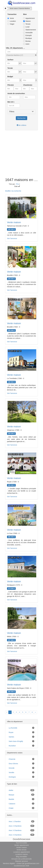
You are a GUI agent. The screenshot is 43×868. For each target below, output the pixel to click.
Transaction (12, 14)
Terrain (27, 24)
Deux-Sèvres (13, 764)
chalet (11, 808)
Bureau (27, 41)
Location (12, 21)
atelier (11, 790)
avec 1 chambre (15, 821)
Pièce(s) (11, 85)
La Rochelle (13, 728)
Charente (12, 759)
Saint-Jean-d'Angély (16, 741)
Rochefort (12, 746)
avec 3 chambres (15, 830)
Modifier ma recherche (13, 191)
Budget (10, 77)
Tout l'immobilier (22, 843)
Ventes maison (22, 847)
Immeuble (28, 33)
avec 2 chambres (15, 826)
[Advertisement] (21, 155)
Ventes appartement (21, 845)
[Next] (35, 712)
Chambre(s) (28, 85)
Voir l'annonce (12, 238)
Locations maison (21, 854)
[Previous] (7, 712)
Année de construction (16, 93)
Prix (18, 184)
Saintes (11, 737)
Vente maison (14, 222)
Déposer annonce (21, 861)
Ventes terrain (21, 850)
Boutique (28, 38)
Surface (10, 60)
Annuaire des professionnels (21, 859)
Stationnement (29, 30)
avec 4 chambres (15, 835)
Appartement (29, 18)
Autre (26, 44)
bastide (11, 799)
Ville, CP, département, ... (15, 48)
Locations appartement (21, 852)
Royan (11, 732)
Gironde (12, 768)
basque (11, 795)
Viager (11, 24)
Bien (25, 14)
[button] (36, 55)
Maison (27, 21)
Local (26, 27)
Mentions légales (9, 863)
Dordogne (12, 777)
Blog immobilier (22, 857)
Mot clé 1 (11, 102)
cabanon (12, 804)
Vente (11, 18)
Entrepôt (27, 35)
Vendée (11, 772)
